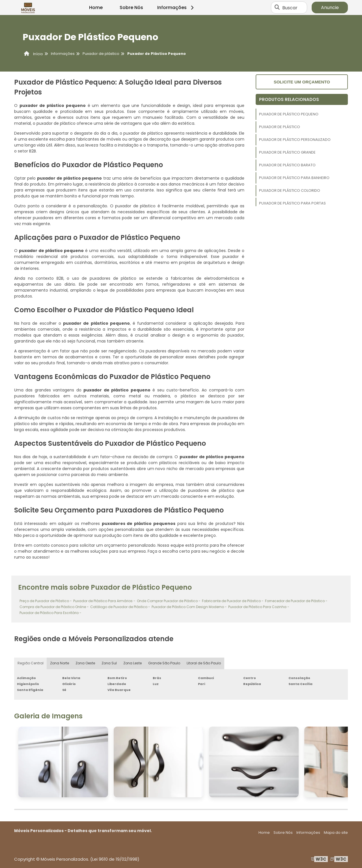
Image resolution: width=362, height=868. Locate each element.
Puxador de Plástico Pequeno (289, 114)
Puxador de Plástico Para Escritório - (50, 613)
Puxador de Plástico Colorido (290, 190)
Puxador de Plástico (280, 127)
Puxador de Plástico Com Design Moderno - (189, 607)
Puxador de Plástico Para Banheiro (294, 178)
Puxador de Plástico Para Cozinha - (259, 607)
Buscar (290, 7)
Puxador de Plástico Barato (287, 165)
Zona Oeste (86, 663)
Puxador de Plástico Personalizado (295, 140)
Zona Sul (110, 663)
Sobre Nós (131, 7)
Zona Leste (133, 663)
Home (96, 7)
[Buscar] (277, 8)
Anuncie (330, 7)
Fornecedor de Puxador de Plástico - (296, 601)
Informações (176, 7)
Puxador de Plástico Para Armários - (104, 601)
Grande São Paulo (165, 663)
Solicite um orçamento (302, 82)
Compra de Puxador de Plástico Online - (54, 607)
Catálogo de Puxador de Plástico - (120, 607)
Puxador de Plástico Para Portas (292, 203)
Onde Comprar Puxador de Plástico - (169, 601)
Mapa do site (336, 833)
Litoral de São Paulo (205, 663)
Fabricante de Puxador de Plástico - (233, 601)
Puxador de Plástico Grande (287, 152)
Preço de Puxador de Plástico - (46, 601)
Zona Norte (60, 663)
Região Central (31, 663)
